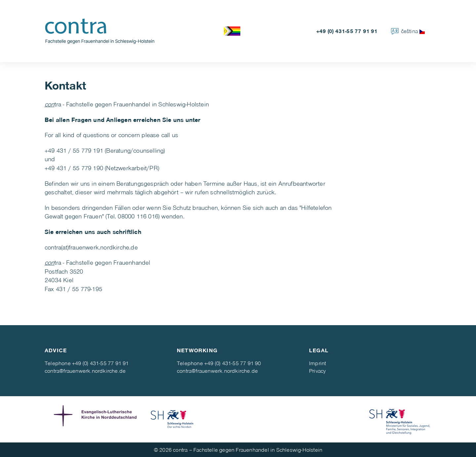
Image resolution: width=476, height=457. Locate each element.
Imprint (317, 363)
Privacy (317, 371)
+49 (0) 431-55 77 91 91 (347, 31)
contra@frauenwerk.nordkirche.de (85, 371)
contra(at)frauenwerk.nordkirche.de (91, 247)
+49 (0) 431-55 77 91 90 (233, 363)
